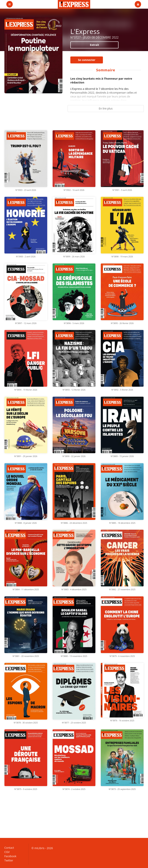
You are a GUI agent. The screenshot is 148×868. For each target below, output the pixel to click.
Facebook (10, 856)
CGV (7, 852)
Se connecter (87, 60)
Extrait (95, 45)
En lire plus (106, 108)
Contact (9, 848)
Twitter (9, 860)
